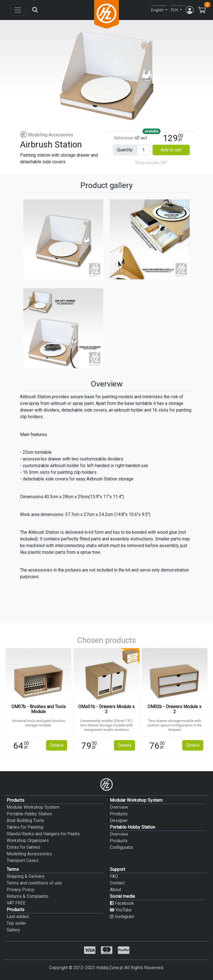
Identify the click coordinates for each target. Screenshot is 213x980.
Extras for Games (23, 847)
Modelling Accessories (47, 135)
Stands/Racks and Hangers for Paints (43, 834)
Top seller (16, 923)
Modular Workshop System (33, 807)
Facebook (122, 903)
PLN (174, 10)
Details (57, 745)
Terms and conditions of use (34, 883)
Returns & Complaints (28, 896)
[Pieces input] (144, 150)
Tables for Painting (25, 827)
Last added (18, 917)
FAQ (114, 876)
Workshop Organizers (28, 840)
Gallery (13, 930)
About (116, 890)
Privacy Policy (21, 890)
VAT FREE (16, 903)
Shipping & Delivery (26, 876)
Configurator (122, 847)
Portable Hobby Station (29, 814)
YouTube (121, 910)
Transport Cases (23, 860)
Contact (117, 883)
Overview (119, 807)
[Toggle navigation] (18, 10)
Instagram (122, 917)
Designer (119, 820)
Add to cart (171, 150)
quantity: (125, 150)
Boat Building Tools (25, 820)
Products (119, 814)
